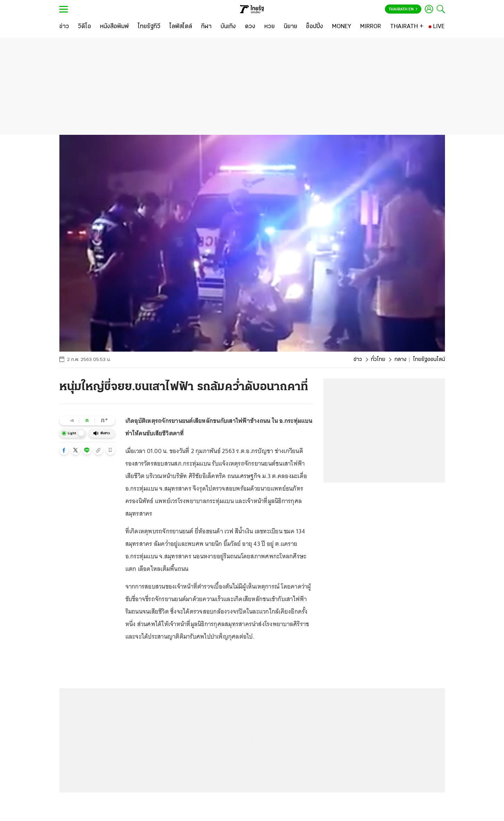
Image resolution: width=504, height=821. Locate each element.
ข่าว (358, 360)
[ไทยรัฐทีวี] (149, 27)
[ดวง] (250, 27)
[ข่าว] (64, 27)
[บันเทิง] (228, 27)
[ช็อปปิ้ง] (315, 27)
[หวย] (270, 27)
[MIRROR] (371, 27)
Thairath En (403, 9)
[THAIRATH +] (407, 27)
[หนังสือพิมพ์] (114, 27)
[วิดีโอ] (84, 27)
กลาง (400, 360)
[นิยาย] (291, 27)
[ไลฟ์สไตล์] (181, 27)
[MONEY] (342, 27)
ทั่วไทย (378, 360)
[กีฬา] (206, 27)
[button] (64, 450)
